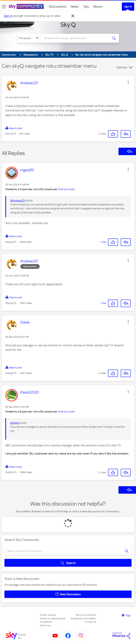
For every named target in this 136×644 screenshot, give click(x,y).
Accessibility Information (83, 618)
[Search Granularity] (29, 38)
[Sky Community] (26, 6)
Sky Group (45, 625)
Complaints (46, 622)
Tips (86, 6)
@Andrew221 (18, 201)
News (75, 6)
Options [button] (122, 67)
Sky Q (68, 25)
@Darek (15, 423)
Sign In (128, 7)
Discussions (58, 6)
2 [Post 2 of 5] (11, 242)
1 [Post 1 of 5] (11, 134)
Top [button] (128, 615)
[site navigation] (4, 7)
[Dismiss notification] (73, 16)
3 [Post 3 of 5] (11, 303)
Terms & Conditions (86, 615)
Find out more (66, 189)
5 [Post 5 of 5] (11, 472)
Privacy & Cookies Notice (53, 618)
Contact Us (90, 622)
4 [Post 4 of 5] (11, 373)
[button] (128, 82)
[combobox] (76, 38)
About (98, 6)
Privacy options (48, 615)
